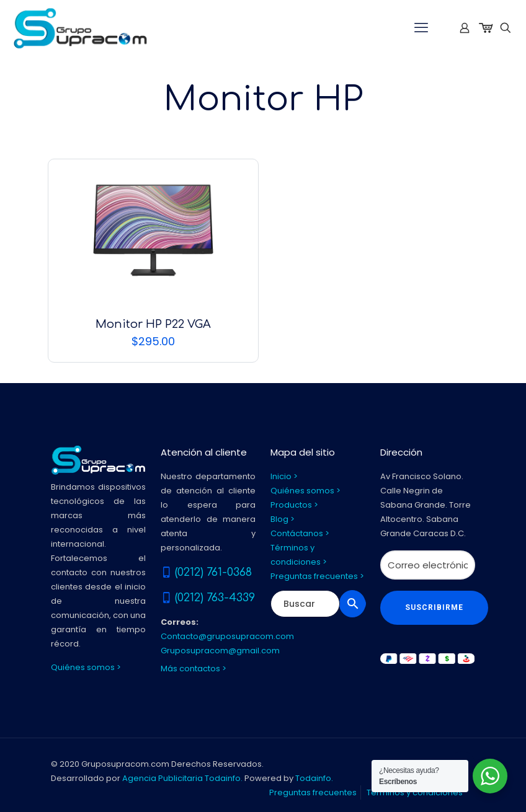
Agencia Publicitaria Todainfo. (182, 778)
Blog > (283, 519)
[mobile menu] (421, 28)
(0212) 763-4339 (215, 598)
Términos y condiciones (415, 792)
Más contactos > (194, 669)
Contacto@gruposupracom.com (227, 636)
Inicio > (284, 476)
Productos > (294, 505)
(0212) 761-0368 (213, 572)
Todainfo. (314, 778)
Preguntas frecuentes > (317, 576)
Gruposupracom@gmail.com (220, 651)
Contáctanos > (300, 533)
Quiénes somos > (86, 667)
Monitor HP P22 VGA (153, 324)
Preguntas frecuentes (313, 792)
